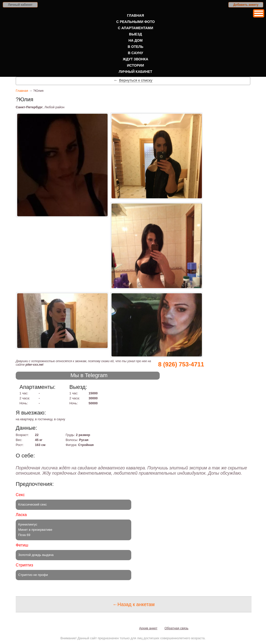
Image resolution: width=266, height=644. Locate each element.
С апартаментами (135, 28)
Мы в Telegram (89, 375)
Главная (135, 15)
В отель (136, 47)
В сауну (136, 53)
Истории (135, 65)
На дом (136, 40)
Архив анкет (148, 628)
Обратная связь (176, 628)
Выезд (135, 34)
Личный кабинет (20, 5)
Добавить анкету (246, 5)
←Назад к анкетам (133, 604)
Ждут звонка (135, 59)
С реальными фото (135, 22)
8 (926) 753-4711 (181, 364)
